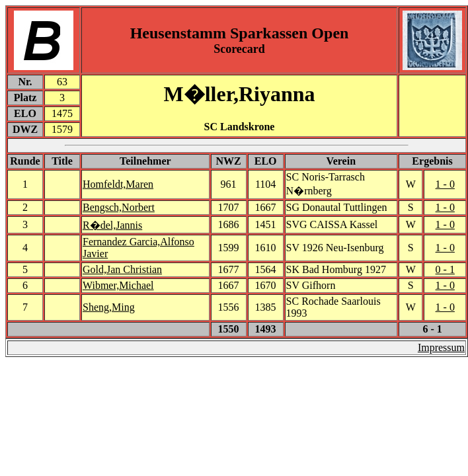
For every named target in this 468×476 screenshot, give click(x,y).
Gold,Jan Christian (122, 269)
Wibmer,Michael (118, 285)
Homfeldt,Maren (118, 184)
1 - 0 (445, 184)
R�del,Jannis (112, 225)
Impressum (441, 347)
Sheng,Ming (109, 307)
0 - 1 (445, 269)
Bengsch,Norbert (119, 207)
